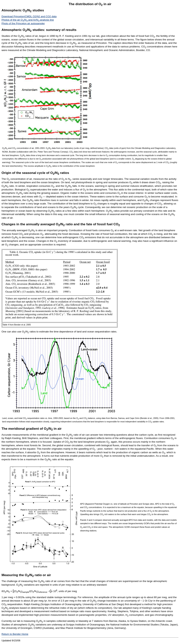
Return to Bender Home (15, 634)
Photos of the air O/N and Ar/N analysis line (28, 20)
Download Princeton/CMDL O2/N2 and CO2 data (29, 16)
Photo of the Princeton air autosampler (23, 23)
